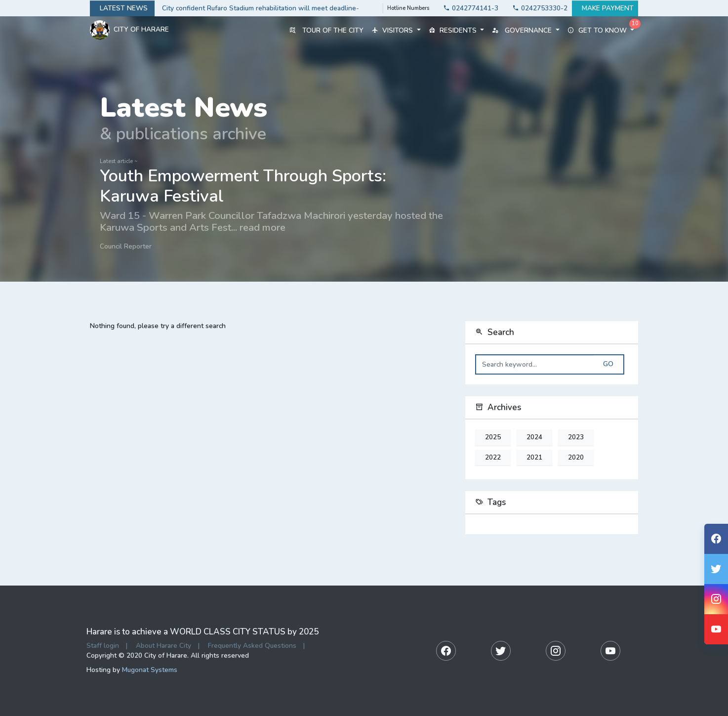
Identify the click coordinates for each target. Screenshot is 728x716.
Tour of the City (326, 30)
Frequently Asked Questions (252, 646)
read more (263, 227)
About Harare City (163, 646)
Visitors (396, 30)
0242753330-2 (537, 8)
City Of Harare (129, 30)
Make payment (605, 8)
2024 (534, 437)
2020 (576, 458)
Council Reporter (126, 246)
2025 (493, 437)
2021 (534, 458)
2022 (493, 458)
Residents (456, 30)
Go (608, 364)
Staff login (103, 646)
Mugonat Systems (150, 670)
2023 (576, 437)
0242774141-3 (468, 8)
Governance (526, 30)
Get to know (601, 30)
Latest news (122, 8)
